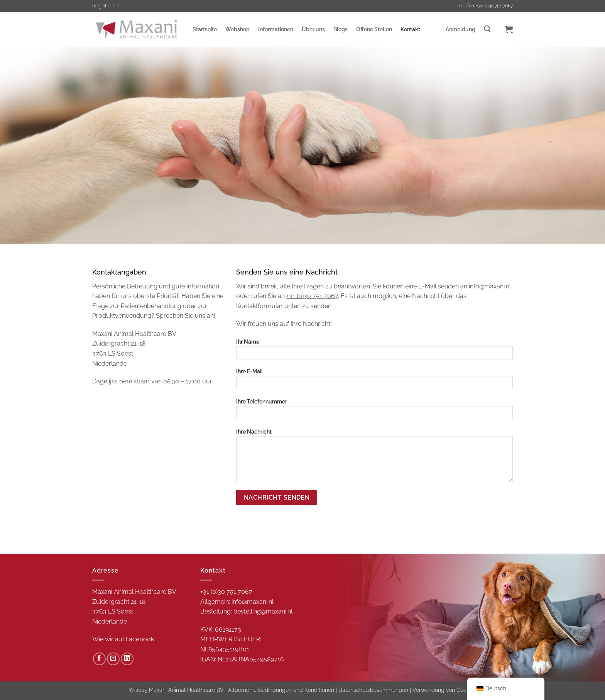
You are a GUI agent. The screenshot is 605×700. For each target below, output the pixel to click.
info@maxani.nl (490, 286)
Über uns (313, 29)
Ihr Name (374, 352)
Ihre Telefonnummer (374, 411)
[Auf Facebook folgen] (99, 659)
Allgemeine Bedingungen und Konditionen (281, 690)
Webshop (237, 29)
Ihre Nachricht (374, 458)
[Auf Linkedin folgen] (127, 659)
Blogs (341, 29)
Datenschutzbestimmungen (373, 690)
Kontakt (410, 29)
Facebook (140, 639)
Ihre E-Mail (374, 381)
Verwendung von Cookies (444, 690)
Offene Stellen (374, 29)
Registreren (106, 6)
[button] (461, 29)
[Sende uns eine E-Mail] (113, 659)
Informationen (276, 29)
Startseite (205, 29)
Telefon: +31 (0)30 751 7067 (486, 6)
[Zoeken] (487, 29)
